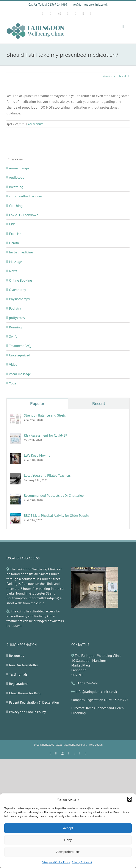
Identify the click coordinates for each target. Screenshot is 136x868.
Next (123, 76)
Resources (16, 656)
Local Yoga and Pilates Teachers (47, 475)
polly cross (17, 318)
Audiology (17, 177)
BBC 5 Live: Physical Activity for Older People (56, 515)
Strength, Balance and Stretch (46, 415)
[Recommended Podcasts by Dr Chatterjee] (16, 496)
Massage (16, 262)
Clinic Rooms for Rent (25, 693)
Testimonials (18, 674)
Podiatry (15, 308)
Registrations (19, 684)
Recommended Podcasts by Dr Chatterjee (54, 495)
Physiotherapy (19, 299)
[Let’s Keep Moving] (16, 456)
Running (15, 327)
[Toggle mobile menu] (129, 27)
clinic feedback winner (26, 196)
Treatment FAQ (20, 346)
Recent (99, 404)
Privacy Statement (82, 862)
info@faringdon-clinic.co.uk (89, 5)
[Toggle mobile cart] (123, 27)
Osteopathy (17, 290)
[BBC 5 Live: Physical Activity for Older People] (16, 516)
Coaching (16, 206)
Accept (68, 828)
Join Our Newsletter (23, 665)
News (13, 271)
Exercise (15, 234)
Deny (68, 840)
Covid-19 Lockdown (24, 215)
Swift (13, 336)
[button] (130, 799)
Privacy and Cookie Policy (56, 862)
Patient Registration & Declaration (34, 702)
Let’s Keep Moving (37, 455)
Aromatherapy (19, 168)
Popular (37, 404)
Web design (96, 745)
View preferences (68, 852)
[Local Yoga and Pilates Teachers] (16, 476)
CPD (12, 224)
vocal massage (20, 374)
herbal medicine (21, 252)
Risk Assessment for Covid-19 (46, 435)
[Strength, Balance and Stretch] (16, 415)
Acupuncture (36, 124)
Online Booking (21, 280)
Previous (109, 76)
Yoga (13, 383)
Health (14, 243)
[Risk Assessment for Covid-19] (16, 436)
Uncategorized (20, 355)
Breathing (16, 187)
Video (13, 364)
